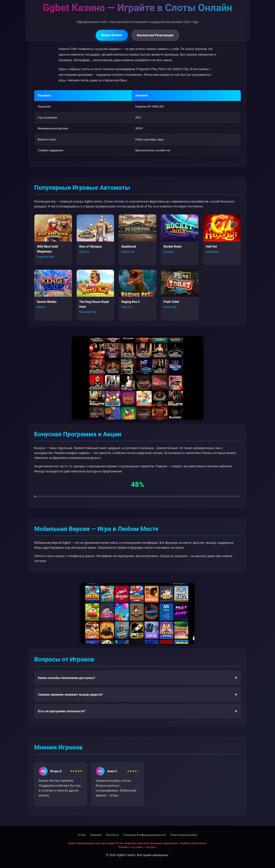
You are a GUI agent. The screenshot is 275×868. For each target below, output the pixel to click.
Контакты (112, 835)
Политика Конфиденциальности (144, 835)
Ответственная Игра (184, 835)
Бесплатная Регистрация (155, 35)
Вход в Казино (112, 35)
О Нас (82, 835)
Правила (96, 835)
